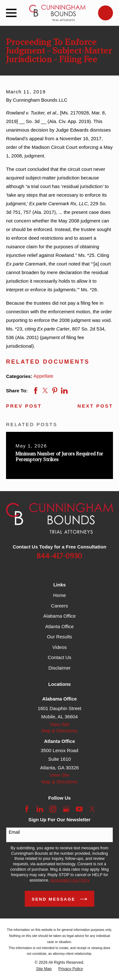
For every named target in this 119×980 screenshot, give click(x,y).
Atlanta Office (60, 626)
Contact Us (59, 657)
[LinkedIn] (40, 809)
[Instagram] (53, 809)
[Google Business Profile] (66, 809)
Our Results (60, 637)
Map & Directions (59, 731)
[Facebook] (27, 809)
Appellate (44, 376)
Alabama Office (59, 616)
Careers (60, 606)
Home (59, 595)
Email (14, 832)
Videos (60, 647)
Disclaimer (59, 668)
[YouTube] (79, 809)
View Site (59, 724)
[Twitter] (92, 809)
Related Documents (48, 362)
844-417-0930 (59, 556)
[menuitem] (44, 969)
